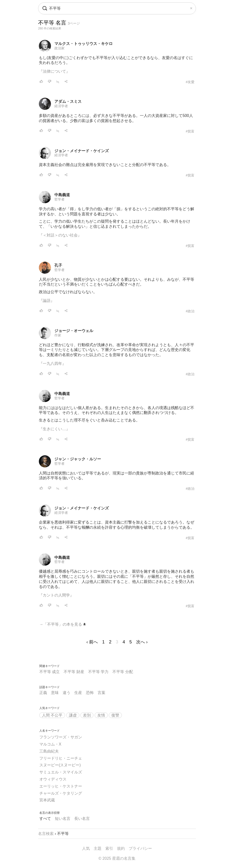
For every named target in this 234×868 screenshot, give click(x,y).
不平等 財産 (74, 672)
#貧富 (190, 131)
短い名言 (63, 819)
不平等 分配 (123, 672)
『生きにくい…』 (54, 429)
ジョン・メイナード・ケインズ (82, 151)
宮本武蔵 (47, 800)
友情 (101, 715)
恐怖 (90, 693)
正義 (43, 693)
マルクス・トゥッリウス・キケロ (84, 44)
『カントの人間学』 (56, 595)
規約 (121, 848)
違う (67, 693)
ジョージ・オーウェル (74, 331)
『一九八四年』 (52, 364)
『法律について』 (54, 71)
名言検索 (46, 834)
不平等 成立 (50, 672)
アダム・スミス (68, 101)
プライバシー (140, 848)
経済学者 (61, 106)
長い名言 (82, 819)
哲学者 (59, 199)
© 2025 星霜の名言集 (117, 858)
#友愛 (190, 82)
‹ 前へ (92, 642)
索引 (109, 848)
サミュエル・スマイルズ (61, 772)
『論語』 (47, 301)
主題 (98, 848)
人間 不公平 (52, 715)
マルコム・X (50, 744)
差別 (87, 715)
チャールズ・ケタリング (61, 793)
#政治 (190, 311)
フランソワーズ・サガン (61, 737)
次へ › (142, 642)
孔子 (58, 265)
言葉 (101, 693)
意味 (55, 693)
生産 (78, 693)
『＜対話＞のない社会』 (60, 235)
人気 (86, 848)
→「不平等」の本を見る (63, 624)
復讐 (115, 715)
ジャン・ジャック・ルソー (78, 459)
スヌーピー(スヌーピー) (60, 765)
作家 (58, 335)
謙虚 (73, 715)
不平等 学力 (98, 672)
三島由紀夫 (49, 751)
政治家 (59, 48)
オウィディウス (53, 779)
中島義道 (62, 195)
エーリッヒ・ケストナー (61, 786)
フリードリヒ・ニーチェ (61, 758)
